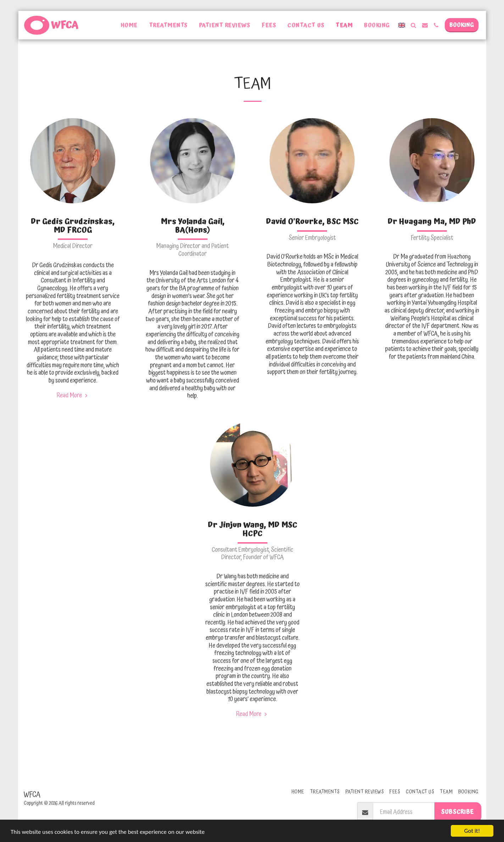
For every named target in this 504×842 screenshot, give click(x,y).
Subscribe (458, 812)
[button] (414, 25)
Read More (73, 396)
